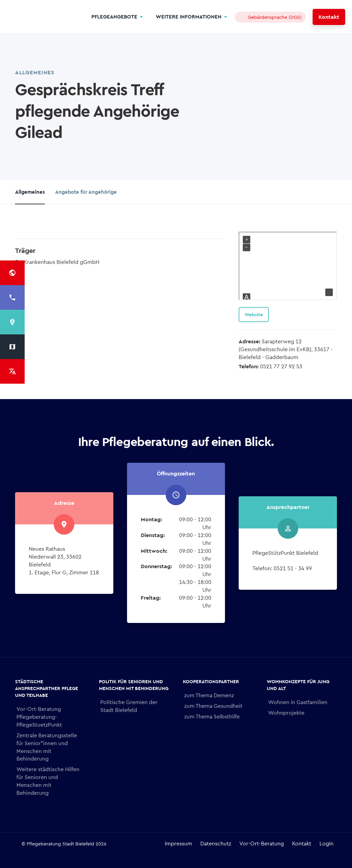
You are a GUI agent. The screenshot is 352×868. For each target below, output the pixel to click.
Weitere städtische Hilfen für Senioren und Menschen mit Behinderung (48, 781)
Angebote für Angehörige (86, 192)
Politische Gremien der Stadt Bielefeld (129, 706)
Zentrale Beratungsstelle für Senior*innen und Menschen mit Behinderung (47, 747)
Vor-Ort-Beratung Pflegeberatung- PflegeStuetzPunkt (39, 717)
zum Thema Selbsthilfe (212, 717)
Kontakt (329, 17)
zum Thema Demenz (209, 695)
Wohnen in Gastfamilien (298, 702)
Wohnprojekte (286, 713)
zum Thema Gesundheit (213, 706)
